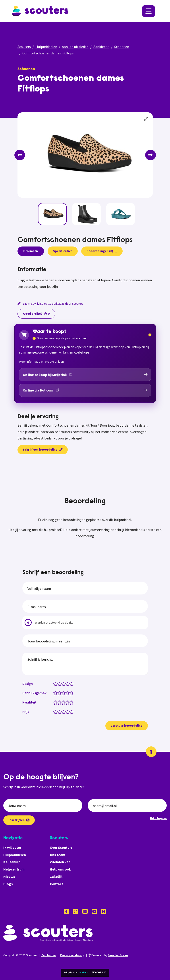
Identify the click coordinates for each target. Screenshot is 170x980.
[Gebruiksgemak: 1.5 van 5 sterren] (58, 693)
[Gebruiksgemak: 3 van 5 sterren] (64, 693)
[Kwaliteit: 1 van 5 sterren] (56, 702)
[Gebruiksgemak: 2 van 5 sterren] (60, 693)
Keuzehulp (12, 862)
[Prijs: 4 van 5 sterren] (68, 712)
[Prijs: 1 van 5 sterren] (56, 712)
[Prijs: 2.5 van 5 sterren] (62, 712)
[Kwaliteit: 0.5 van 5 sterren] (54, 702)
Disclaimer (49, 955)
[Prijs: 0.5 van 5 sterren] (54, 712)
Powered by (108, 955)
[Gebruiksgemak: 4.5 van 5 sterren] (70, 693)
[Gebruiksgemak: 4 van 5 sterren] (68, 693)
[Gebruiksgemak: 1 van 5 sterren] (56, 693)
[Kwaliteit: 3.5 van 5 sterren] (66, 702)
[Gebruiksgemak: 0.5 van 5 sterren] (54, 693)
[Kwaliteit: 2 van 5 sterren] (60, 702)
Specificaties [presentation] (63, 251)
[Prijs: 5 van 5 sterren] (72, 712)
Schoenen (122, 47)
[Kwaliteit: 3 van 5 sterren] (64, 702)
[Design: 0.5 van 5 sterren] (54, 684)
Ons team (58, 855)
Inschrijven (19, 820)
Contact (56, 884)
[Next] (151, 155)
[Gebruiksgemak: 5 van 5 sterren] (72, 693)
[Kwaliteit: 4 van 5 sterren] (68, 702)
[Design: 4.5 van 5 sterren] (70, 684)
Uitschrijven (158, 818)
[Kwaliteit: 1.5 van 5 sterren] (58, 702)
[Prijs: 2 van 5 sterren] (60, 712)
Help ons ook (60, 869)
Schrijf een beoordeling (43, 449)
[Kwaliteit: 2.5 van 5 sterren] (62, 702)
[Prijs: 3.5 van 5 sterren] (66, 712)
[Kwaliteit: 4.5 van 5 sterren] (70, 702)
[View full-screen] (146, 119)
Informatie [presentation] (31, 251)
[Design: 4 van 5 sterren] (68, 684)
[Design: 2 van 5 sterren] (60, 684)
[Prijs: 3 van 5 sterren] (64, 712)
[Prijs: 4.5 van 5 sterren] (70, 712)
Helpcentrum (14, 869)
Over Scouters (61, 847)
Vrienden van (60, 862)
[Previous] (20, 155)
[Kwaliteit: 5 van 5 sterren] (72, 702)
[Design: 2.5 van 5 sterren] (62, 684)
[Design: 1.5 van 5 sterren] (58, 684)
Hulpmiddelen (46, 47)
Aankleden (101, 47)
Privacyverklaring (72, 955)
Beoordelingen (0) (102, 251)
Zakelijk (56, 877)
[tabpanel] (85, 278)
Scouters (24, 47)
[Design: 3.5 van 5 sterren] (66, 684)
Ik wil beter (12, 847)
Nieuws (9, 877)
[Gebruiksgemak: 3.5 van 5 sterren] (66, 693)
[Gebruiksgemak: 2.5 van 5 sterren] (62, 693)
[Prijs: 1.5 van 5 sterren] (58, 712)
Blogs (8, 884)
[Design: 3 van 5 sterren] (64, 684)
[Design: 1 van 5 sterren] (56, 684)
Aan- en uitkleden (75, 47)
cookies (83, 972)
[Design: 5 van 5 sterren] (72, 684)
